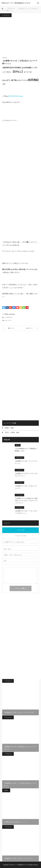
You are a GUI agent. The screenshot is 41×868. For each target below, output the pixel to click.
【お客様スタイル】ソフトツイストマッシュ (26, 462)
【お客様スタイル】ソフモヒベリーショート (26, 487)
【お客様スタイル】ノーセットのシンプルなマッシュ (26, 512)
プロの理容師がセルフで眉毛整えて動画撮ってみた (26, 450)
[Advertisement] (20, 355)
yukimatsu (12, 314)
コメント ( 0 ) (20, 530)
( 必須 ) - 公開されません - (14, 555)
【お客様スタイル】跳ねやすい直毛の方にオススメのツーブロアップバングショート (26, 501)
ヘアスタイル (6, 15)
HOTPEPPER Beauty (16, 96)
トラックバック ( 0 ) (21, 536)
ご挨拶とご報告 (9, 428)
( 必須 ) (8, 549)
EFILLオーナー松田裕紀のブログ (19, 865)
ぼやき (18, 445)
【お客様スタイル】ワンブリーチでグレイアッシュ (26, 475)
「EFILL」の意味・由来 (11, 432)
